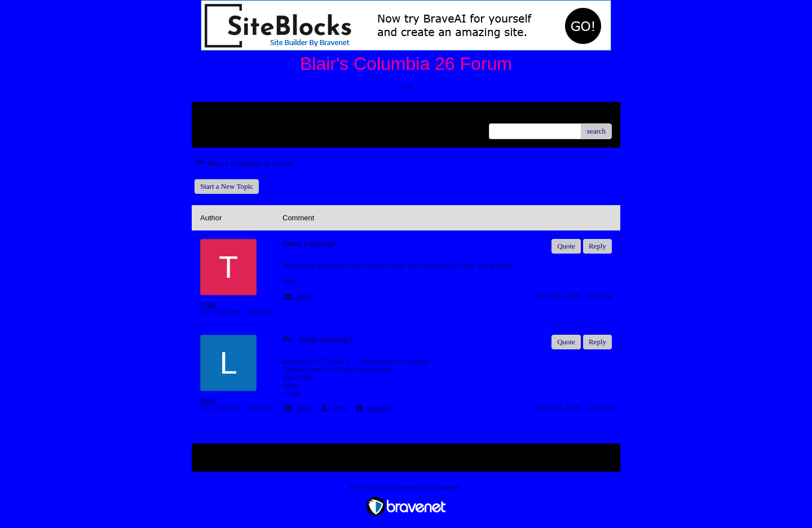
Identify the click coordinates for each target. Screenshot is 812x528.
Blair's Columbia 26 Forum (244, 163)
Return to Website (226, 115)
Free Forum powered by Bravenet (406, 487)
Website (379, 409)
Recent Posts (219, 128)
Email (304, 297)
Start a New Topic (227, 186)
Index (271, 115)
